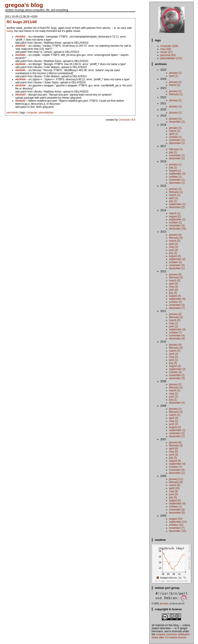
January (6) (175, 345)
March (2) (175, 320)
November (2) (177, 375)
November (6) (177, 510)
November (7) (177, 528)
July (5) (173, 363)
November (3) (177, 226)
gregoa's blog (24, 5)
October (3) (176, 262)
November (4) (177, 336)
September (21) (178, 522)
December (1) (177, 143)
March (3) (175, 281)
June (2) (174, 424)
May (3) (174, 247)
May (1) (174, 323)
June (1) (174, 326)
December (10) (178, 531)
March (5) (175, 241)
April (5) (174, 284)
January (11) (176, 479)
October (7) (176, 332)
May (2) (174, 357)
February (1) (176, 94)
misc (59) (166, 49)
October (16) (176, 525)
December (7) (177, 308)
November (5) (177, 265)
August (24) (176, 519)
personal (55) (168, 55)
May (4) (174, 287)
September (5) (177, 299)
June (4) (174, 250)
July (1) (173, 152)
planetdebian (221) (171, 58)
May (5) (174, 452)
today (10, 31)
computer (32, 113)
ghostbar (164, 604)
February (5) (176, 238)
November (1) (177, 140)
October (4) (176, 372)
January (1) (175, 73)
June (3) (174, 455)
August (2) (175, 216)
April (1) (174, 76)
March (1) (175, 85)
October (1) (176, 137)
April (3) (174, 418)
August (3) (175, 256)
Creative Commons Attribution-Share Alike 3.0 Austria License (171, 636)
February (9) (176, 482)
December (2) (177, 122)
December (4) (177, 339)
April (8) (174, 449)
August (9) (175, 461)
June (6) (174, 290)
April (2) (174, 244)
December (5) (177, 378)
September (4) (177, 329)
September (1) (177, 204)
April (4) (174, 354)
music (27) (167, 52)
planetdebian (46, 113)
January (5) (175, 274)
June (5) (174, 494)
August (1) (175, 171)
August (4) (175, 296)
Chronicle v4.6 (127, 120)
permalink (12, 113)
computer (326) (169, 46)
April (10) (174, 488)
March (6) (175, 485)
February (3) (176, 277)
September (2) (177, 174)
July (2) (173, 201)
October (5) (176, 302)
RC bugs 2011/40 (22, 22)
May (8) (174, 491)
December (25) (178, 229)
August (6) (175, 500)
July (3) (173, 293)
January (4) (175, 235)
